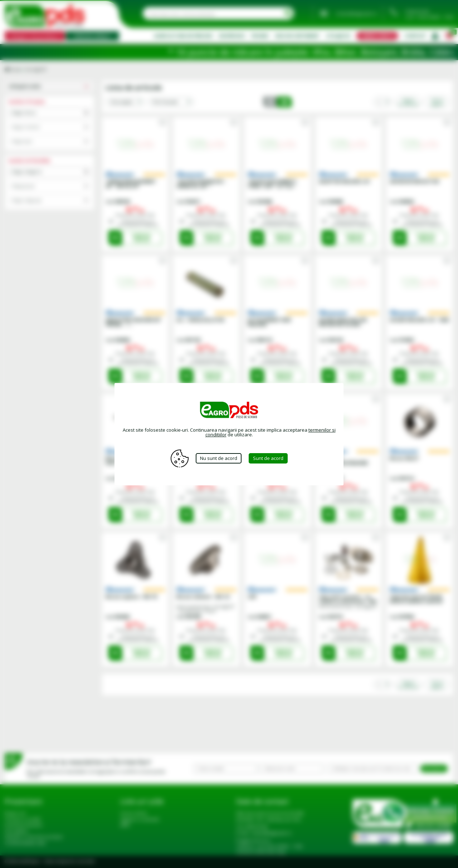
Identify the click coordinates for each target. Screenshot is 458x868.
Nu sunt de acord (219, 458)
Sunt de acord (268, 458)
